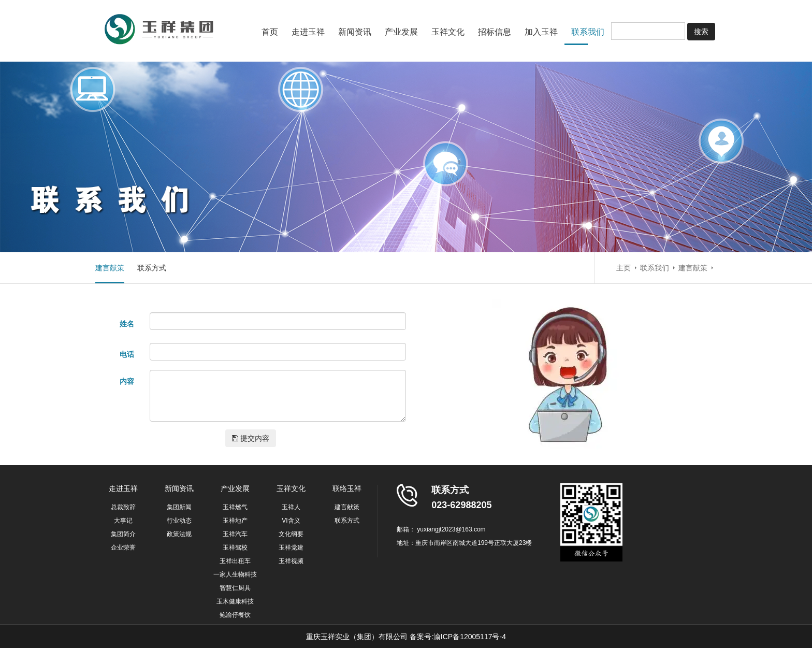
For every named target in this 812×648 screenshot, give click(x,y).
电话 (127, 354)
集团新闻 (179, 507)
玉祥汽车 (235, 534)
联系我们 (588, 32)
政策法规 (179, 534)
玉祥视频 (291, 561)
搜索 (701, 32)
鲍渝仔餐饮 (235, 615)
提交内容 (251, 438)
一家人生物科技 (235, 574)
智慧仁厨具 (235, 588)
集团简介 (123, 534)
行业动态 (179, 521)
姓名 (127, 324)
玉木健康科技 (235, 601)
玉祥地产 (235, 521)
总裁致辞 (123, 507)
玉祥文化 (448, 32)
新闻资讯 (355, 32)
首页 (270, 32)
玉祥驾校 (235, 548)
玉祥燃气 (235, 507)
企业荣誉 (123, 548)
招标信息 (495, 32)
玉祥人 (291, 507)
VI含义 (291, 521)
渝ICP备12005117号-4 (470, 637)
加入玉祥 (541, 32)
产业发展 (401, 32)
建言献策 (110, 268)
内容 (127, 381)
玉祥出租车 (235, 561)
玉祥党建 (291, 548)
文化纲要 (291, 534)
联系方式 (152, 268)
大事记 (123, 521)
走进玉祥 (308, 32)
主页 (624, 268)
